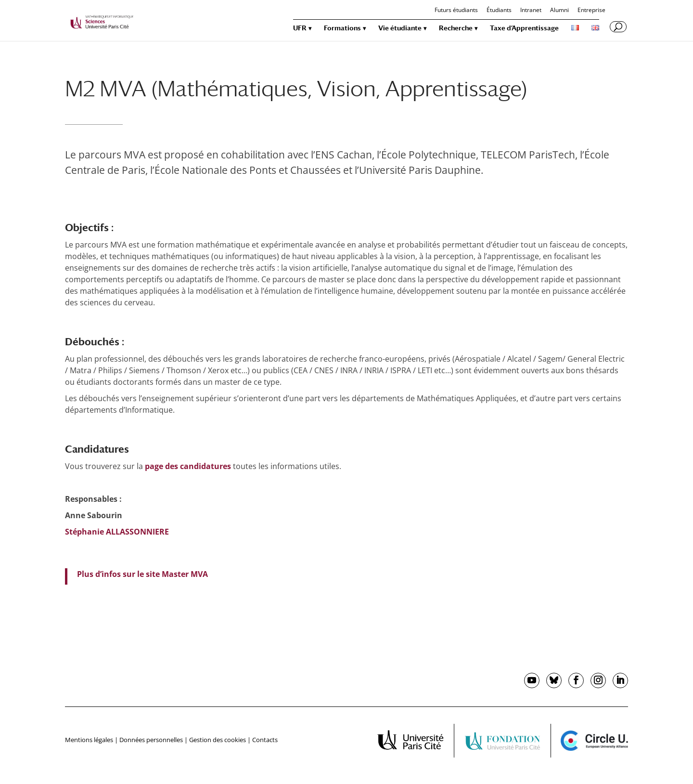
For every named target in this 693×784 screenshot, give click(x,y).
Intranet (531, 11)
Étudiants (499, 11)
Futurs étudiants (456, 11)
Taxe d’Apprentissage (524, 28)
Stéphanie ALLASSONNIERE (117, 532)
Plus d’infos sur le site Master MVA (142, 574)
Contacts (265, 740)
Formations (342, 28)
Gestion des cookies (218, 740)
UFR (300, 28)
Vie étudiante (400, 28)
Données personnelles (151, 740)
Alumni (559, 11)
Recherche (456, 28)
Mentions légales (89, 740)
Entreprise (591, 11)
